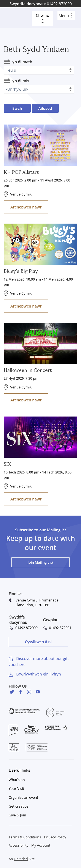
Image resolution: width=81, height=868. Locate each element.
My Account (41, 845)
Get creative (18, 806)
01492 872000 (41, 4)
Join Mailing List (40, 562)
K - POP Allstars (21, 172)
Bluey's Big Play (21, 271)
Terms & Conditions (25, 837)
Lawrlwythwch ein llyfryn (39, 674)
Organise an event (23, 797)
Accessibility (18, 845)
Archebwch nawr (26, 207)
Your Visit (16, 789)
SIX (7, 464)
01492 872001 (59, 628)
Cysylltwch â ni (38, 642)
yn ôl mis (21, 81)
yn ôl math (22, 62)
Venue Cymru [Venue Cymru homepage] (19, 18)
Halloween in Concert (28, 370)
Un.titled (21, 859)
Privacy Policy (55, 837)
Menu (65, 16)
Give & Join (17, 815)
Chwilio (43, 15)
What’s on (17, 780)
